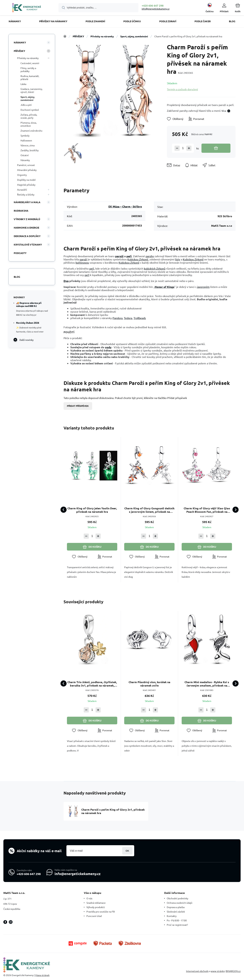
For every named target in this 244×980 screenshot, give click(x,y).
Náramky (25, 160)
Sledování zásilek (176, 912)
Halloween (26, 140)
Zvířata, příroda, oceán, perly (29, 116)
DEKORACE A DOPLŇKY (27, 236)
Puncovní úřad (94, 916)
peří (129, 256)
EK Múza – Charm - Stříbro (125, 206)
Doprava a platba (176, 907)
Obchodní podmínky (177, 898)
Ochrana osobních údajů (180, 903)
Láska (23, 84)
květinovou (82, 262)
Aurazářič (22, 190)
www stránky (218, 971)
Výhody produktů (96, 907)
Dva (66, 281)
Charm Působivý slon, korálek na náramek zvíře (149, 684)
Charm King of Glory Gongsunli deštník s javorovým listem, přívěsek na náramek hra (149, 510)
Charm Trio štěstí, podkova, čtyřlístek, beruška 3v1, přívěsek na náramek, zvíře (92, 684)
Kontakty (172, 916)
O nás (89, 898)
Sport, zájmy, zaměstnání (134, 36)
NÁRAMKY (20, 42)
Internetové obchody (197, 971)
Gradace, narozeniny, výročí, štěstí (32, 90)
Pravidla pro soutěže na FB (101, 912)
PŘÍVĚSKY (78, 36)
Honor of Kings (165, 287)
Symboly (25, 135)
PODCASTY (20, 253)
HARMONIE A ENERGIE (26, 228)
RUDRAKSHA (21, 211)
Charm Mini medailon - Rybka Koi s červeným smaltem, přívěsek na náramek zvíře (207, 684)
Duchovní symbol (30, 110)
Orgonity (22, 175)
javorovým (203, 287)
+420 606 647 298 (153, 6)
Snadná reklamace (96, 903)
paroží (119, 256)
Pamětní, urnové (26, 165)
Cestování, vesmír (30, 63)
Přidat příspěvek (78, 406)
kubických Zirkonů (155, 268)
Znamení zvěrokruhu (31, 131)
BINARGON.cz (233, 971)
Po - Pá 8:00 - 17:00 (177, 920)
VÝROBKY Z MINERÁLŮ (27, 219)
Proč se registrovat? (177, 925)
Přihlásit (127, 851)
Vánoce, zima (28, 145)
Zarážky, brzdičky (30, 150)
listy (178, 259)
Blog (17, 277)
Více (224, 111)
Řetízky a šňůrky (26, 194)
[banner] (27, 8)
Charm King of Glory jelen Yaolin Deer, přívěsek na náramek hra (92, 510)
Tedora (128, 318)
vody (108, 347)
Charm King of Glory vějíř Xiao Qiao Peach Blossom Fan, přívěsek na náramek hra (207, 510)
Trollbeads (140, 318)
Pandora (118, 318)
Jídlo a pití (26, 105)
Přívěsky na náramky (102, 36)
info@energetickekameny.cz (156, 9)
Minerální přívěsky (27, 170)
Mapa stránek (42, 975)
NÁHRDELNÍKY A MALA (27, 202)
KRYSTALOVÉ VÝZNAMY (28, 244)
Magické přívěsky (26, 185)
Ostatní (25, 155)
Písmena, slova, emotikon (29, 124)
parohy (150, 256)
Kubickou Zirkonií (138, 259)
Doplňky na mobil (26, 180)
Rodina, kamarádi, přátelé (30, 77)
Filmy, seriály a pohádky (28, 70)
